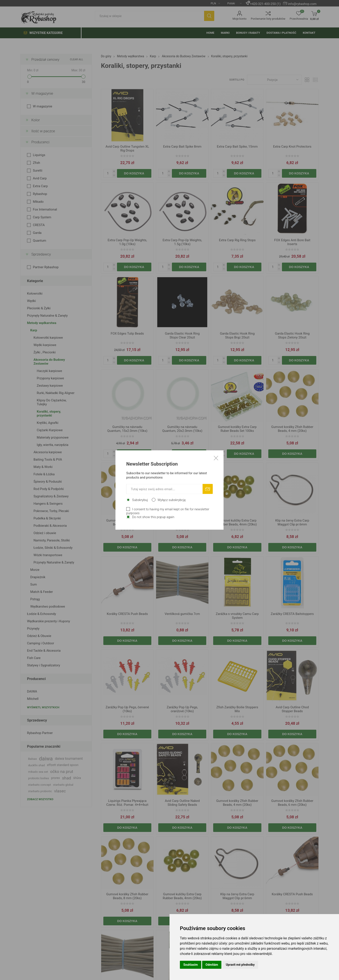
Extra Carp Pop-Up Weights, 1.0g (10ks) (127, 242)
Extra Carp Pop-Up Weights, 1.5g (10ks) (182, 242)
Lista (315, 80)
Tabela (307, 80)
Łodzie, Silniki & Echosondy (53, 548)
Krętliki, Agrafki (48, 423)
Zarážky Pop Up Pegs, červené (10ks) (127, 709)
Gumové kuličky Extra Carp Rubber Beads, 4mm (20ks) (237, 522)
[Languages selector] (233, 3)
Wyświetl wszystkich (43, 707)
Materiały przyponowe (53, 437)
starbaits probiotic (40, 791)
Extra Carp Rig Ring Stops (237, 240)
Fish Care (34, 658)
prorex (55, 778)
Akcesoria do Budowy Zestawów (49, 362)
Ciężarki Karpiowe (50, 430)
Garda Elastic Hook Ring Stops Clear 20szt (182, 335)
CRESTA (39, 225)
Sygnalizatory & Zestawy (51, 496)
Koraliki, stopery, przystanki (49, 413)
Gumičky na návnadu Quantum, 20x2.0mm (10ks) (182, 429)
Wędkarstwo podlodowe (48, 607)
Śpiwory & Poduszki (48, 482)
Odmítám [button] (212, 965)
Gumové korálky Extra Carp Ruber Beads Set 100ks (237, 429)
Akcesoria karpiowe (48, 452)
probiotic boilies (38, 778)
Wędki (31, 301)
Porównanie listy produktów (268, 19)
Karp (34, 330)
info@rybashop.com (302, 4)
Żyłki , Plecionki (45, 352)
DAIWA (32, 691)
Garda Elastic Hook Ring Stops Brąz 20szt (237, 335)
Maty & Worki (43, 467)
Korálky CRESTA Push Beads (127, 614)
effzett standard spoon (63, 765)
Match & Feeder (42, 592)
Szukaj (209, 16)
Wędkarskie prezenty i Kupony (49, 621)
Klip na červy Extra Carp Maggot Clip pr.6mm (292, 522)
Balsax (32, 759)
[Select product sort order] (274, 80)
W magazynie (42, 93)
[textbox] (150, 16)
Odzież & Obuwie (39, 636)
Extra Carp (40, 186)
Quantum (39, 241)
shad (67, 778)
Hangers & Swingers (48, 504)
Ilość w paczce (43, 131)
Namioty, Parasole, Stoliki (52, 540)
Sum (34, 584)
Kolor (36, 120)
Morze (35, 570)
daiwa (46, 759)
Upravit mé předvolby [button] (240, 965)
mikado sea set (38, 772)
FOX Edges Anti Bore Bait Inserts (292, 242)
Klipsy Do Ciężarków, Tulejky (52, 402)
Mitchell (33, 699)
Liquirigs (39, 155)
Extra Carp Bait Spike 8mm (182, 147)
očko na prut (62, 772)
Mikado (38, 202)
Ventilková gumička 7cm (182, 614)
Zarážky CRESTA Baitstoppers (292, 614)
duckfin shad (36, 765)
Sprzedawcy (41, 254)
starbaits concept (39, 785)
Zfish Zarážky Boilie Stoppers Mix (237, 709)
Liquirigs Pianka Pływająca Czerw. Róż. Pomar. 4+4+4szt (127, 803)
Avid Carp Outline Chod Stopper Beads (292, 709)
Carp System (42, 217)
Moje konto (239, 19)
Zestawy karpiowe (50, 386)
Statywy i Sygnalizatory (44, 665)
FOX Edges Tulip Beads (127, 334)
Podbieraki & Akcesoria (50, 526)
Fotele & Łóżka (44, 474)
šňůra (77, 778)
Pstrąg (35, 599)
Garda (37, 233)
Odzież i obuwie (45, 533)
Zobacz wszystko (40, 799)
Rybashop (40, 194)
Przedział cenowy (45, 59)
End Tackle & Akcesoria (44, 651)
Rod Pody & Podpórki (49, 489)
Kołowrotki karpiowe (48, 338)
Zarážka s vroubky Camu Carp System (237, 616)
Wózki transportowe (48, 555)
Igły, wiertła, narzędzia (53, 445)
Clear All (76, 59)
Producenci (40, 142)
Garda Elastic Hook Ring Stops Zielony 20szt (292, 335)
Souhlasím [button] (191, 965)
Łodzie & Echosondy (42, 614)
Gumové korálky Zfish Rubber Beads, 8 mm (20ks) (182, 522)
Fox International (45, 209)
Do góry (106, 56)
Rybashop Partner (40, 733)
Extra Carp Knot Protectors (292, 147)
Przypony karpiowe (50, 378)
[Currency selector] (214, 3)
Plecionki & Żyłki (39, 308)
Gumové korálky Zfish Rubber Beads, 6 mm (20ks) (127, 522)
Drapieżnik (38, 577)
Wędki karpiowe (45, 345)
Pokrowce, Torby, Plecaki (51, 511)
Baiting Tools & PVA (48, 460)
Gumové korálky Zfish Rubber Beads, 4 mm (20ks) (292, 429)
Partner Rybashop (46, 267)
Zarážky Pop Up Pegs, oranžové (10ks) (182, 709)
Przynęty (33, 629)
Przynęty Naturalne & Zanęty (47, 316)
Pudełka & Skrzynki (47, 518)
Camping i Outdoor (41, 643)
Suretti (38, 171)
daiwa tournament (69, 759)
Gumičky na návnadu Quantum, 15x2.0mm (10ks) (127, 429)
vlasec (60, 791)
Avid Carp (40, 178)
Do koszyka (134, 173)
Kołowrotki (35, 294)
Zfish (36, 163)
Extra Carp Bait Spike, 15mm (237, 147)
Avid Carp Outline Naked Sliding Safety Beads (182, 803)
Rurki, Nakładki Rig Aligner (56, 393)
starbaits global (63, 785)
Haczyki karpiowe (49, 371)
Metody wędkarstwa (42, 323)
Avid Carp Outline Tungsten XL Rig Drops (127, 148)
